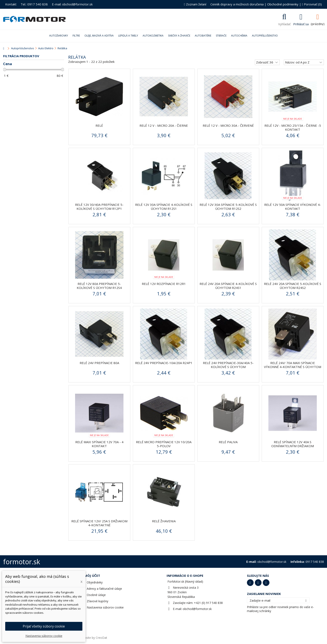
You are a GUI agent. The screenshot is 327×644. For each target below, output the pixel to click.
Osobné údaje (96, 595)
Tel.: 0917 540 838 (34, 4)
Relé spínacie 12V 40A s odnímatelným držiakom (293, 444)
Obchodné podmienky (283, 4)
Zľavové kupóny (97, 601)
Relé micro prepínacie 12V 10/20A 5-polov (164, 444)
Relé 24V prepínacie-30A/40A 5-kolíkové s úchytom (228, 365)
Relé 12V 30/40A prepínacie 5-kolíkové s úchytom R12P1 (99, 207)
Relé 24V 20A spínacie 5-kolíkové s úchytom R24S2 (293, 286)
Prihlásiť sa (301, 24)
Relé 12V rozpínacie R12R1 (164, 284)
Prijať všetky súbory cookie (44, 626)
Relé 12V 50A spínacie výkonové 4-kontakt (293, 207)
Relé (99, 125)
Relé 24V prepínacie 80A (99, 363)
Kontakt (11, 4)
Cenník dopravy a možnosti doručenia (237, 4)
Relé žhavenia (164, 521)
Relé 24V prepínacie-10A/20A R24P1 (164, 363)
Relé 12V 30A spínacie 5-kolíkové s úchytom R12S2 (228, 207)
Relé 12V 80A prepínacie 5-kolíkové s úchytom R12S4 (99, 286)
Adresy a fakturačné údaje (104, 589)
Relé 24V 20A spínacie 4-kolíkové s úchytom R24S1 (228, 286)
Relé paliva (228, 442)
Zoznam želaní (195, 4)
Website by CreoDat (94, 638)
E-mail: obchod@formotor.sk (72, 4)
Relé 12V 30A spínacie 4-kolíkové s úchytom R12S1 (164, 207)
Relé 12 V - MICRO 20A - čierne (164, 125)
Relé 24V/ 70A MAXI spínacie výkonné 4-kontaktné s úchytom (293, 365)
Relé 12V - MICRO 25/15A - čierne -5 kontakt (293, 127)
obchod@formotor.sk (197, 609)
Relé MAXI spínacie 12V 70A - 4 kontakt (99, 444)
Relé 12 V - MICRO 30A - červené (228, 125)
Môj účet (92, 576)
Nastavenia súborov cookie (105, 607)
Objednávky (95, 582)
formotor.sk (22, 562)
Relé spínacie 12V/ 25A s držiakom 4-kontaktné (99, 523)
